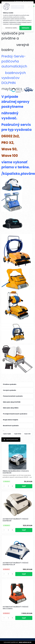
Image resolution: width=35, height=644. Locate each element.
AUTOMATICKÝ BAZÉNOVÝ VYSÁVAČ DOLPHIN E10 (16, 520)
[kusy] (8, 486)
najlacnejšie (7, 434)
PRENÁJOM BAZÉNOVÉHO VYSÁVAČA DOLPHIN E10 (16, 472)
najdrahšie (18, 434)
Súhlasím (25, 28)
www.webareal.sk (25, 642)
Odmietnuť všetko (11, 28)
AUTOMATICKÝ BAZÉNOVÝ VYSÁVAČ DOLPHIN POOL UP (16, 564)
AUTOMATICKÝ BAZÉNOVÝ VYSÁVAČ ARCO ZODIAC (16, 608)
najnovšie (27, 434)
